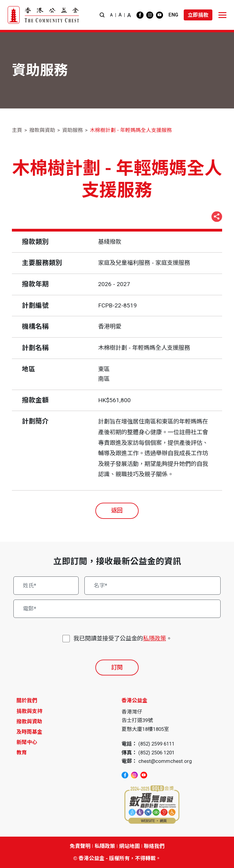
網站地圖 (129, 846)
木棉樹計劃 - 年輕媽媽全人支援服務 (131, 130)
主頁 (17, 130)
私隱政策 (154, 638)
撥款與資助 (42, 130)
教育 (22, 753)
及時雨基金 (29, 732)
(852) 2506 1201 (156, 753)
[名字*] (152, 586)
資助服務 (73, 130)
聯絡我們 (154, 846)
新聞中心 (27, 742)
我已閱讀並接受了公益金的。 (123, 639)
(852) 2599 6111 (156, 744)
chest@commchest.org (165, 761)
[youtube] (160, 15)
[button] (102, 15)
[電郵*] (117, 609)
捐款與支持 (29, 711)
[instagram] (150, 15)
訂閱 (117, 667)
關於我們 (27, 700)
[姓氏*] (46, 586)
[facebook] (140, 15)
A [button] (111, 15)
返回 (117, 510)
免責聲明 (80, 846)
